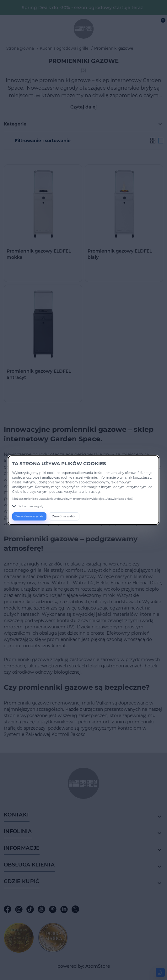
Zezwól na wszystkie (29, 516)
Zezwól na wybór (64, 516)
